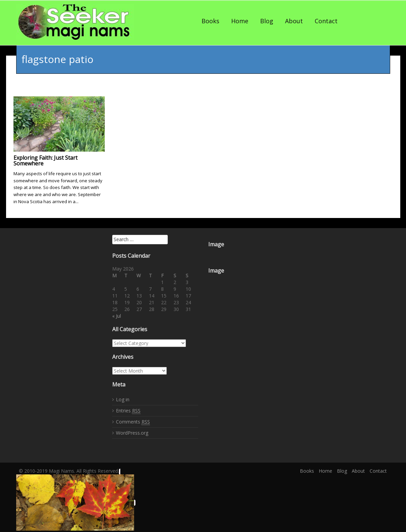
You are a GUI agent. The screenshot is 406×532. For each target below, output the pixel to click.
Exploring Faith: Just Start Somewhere (45, 161)
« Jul (117, 316)
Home (240, 21)
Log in (123, 399)
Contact (326, 21)
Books (210, 21)
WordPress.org (132, 433)
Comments (133, 422)
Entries (128, 411)
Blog (267, 21)
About (294, 21)
